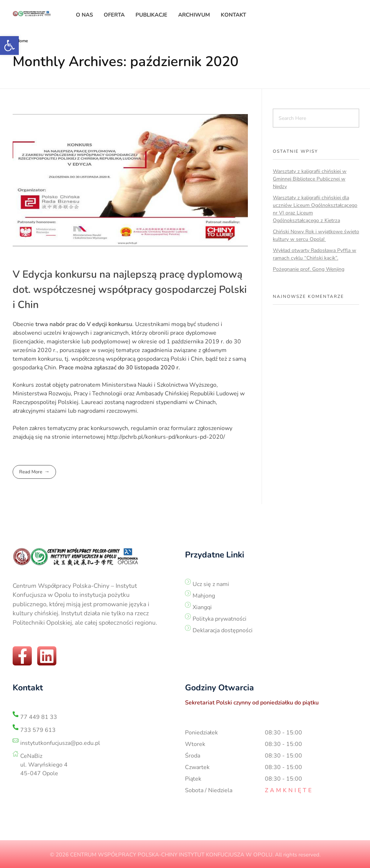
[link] (9, 45)
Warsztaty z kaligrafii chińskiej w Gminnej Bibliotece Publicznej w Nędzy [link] (310, 179)
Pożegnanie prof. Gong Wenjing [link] (309, 269)
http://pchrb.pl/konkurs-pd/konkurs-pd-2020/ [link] (166, 437)
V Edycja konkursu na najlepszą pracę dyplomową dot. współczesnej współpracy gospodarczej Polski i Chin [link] (130, 290)
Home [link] (22, 41)
